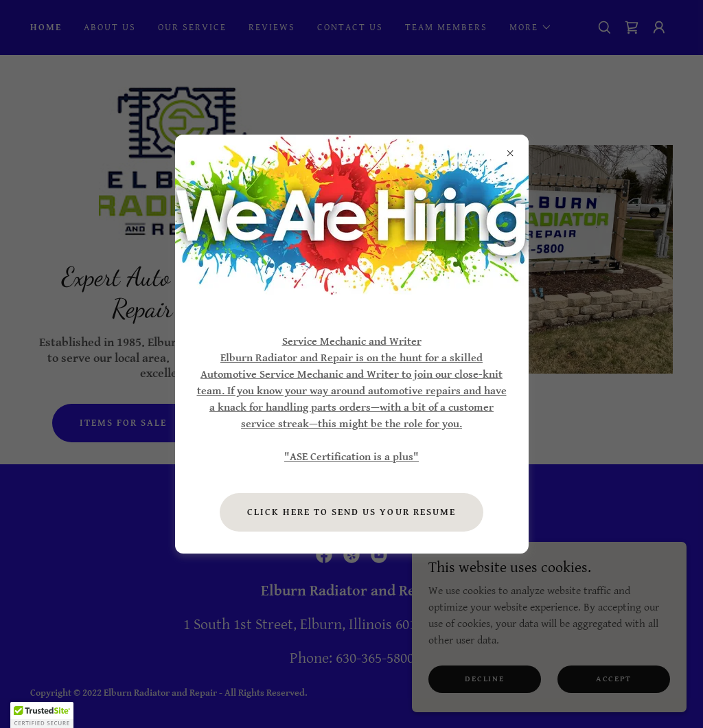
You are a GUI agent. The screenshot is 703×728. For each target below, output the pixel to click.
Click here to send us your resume (351, 512)
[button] (42, 715)
